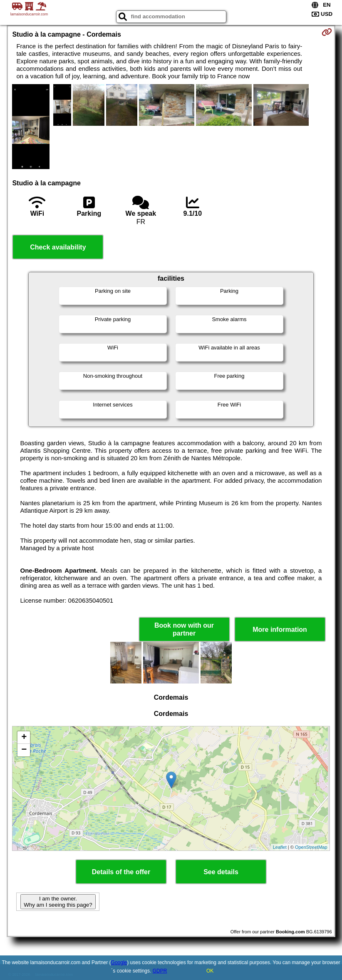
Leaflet (280, 847)
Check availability (58, 247)
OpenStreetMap (311, 847)
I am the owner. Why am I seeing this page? (58, 902)
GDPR (160, 971)
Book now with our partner (184, 629)
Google (119, 963)
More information (280, 630)
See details (221, 872)
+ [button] (24, 738)
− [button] (24, 750)
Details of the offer (121, 872)
